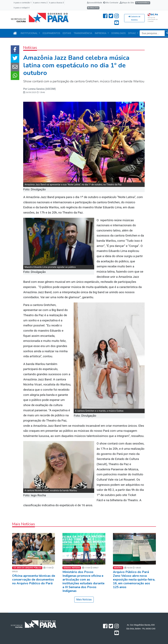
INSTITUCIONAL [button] (29, 33)
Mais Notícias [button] (84, 600)
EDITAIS (67, 33)
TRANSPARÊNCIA (83, 33)
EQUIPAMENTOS (51, 33)
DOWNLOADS (118, 33)
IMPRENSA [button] (101, 33)
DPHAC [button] (132, 33)
